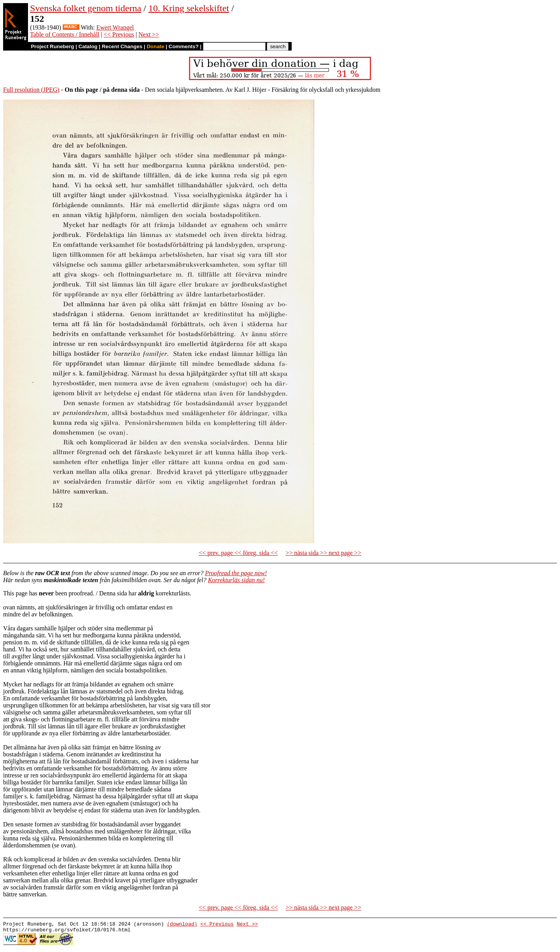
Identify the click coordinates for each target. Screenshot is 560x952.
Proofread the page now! (236, 573)
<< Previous (119, 34)
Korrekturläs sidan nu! (236, 580)
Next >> (149, 34)
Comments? (184, 46)
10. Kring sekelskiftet (189, 8)
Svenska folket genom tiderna (86, 8)
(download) (182, 925)
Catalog (88, 46)
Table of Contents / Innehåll (65, 34)
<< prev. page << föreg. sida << (238, 553)
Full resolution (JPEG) (31, 90)
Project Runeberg (52, 46)
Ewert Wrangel (115, 27)
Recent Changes (122, 46)
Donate (155, 46)
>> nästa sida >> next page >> (323, 553)
